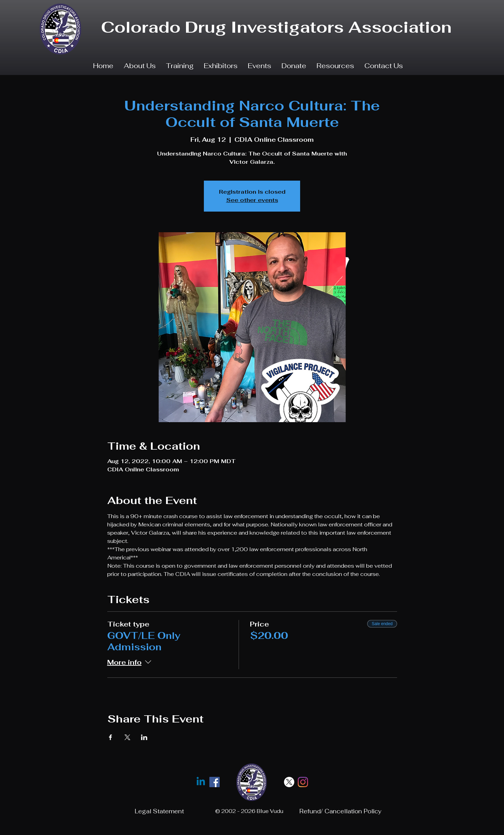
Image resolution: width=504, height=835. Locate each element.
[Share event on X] (127, 737)
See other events (252, 200)
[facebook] (215, 782)
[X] (289, 782)
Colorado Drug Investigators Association (276, 27)
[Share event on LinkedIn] (144, 737)
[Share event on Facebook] (111, 737)
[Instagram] (303, 782)
